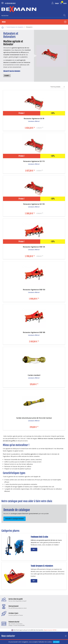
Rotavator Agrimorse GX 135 (34, 204)
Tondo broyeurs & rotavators (42, 566)
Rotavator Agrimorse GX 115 (34, 161)
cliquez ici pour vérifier (50, 630)
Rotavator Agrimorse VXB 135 (34, 247)
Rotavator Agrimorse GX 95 (34, 119)
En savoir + (7, 76)
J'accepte (56, 642)
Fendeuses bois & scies (39, 537)
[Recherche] (65, 15)
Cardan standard (34, 375)
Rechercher (5, 16)
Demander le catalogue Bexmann (15, 519)
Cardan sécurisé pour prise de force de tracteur (34, 418)
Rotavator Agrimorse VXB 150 (34, 290)
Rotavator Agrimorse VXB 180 (34, 332)
